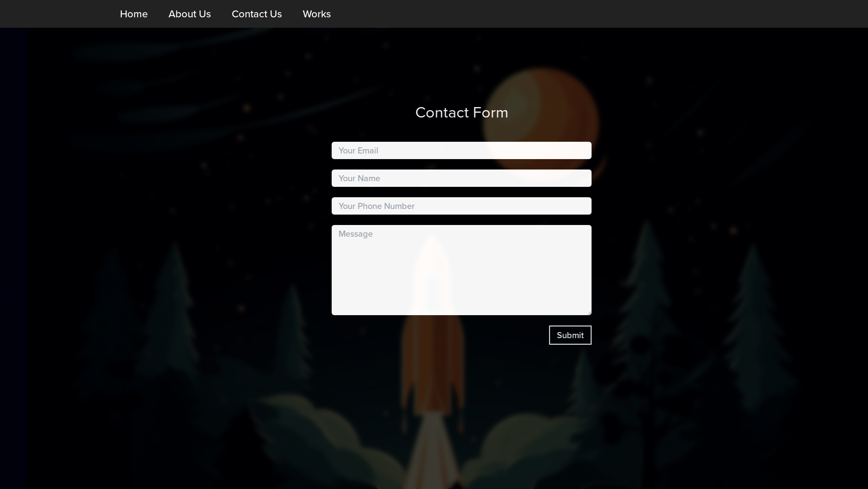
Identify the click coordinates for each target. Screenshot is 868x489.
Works (317, 14)
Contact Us (257, 14)
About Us (190, 14)
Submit (613, 335)
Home (134, 14)
